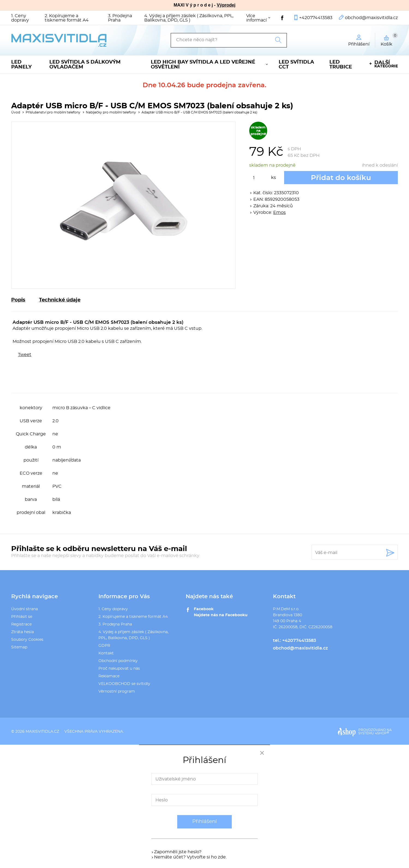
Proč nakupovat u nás (119, 669)
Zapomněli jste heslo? (178, 852)
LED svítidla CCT (296, 65)
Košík (389, 40)
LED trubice (341, 65)
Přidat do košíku (341, 178)
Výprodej (226, 5)
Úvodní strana (25, 609)
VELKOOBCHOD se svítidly (124, 684)
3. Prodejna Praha (120, 18)
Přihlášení (204, 822)
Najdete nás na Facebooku (221, 615)
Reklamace (109, 676)
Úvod (16, 112)
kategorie (386, 64)
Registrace (21, 624)
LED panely (21, 65)
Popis (18, 300)
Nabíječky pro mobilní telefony (111, 112)
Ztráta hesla (22, 632)
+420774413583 (316, 18)
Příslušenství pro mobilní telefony (53, 112)
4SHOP (382, 733)
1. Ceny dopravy (20, 18)
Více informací (256, 18)
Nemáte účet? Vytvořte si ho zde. (190, 857)
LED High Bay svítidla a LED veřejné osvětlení (203, 65)
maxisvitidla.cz (42, 732)
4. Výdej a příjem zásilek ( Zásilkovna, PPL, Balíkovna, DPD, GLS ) (189, 18)
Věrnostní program (117, 692)
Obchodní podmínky (118, 661)
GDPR (104, 646)
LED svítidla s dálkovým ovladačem (85, 65)
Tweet (25, 355)
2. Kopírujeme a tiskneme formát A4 (67, 18)
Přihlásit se (22, 617)
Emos (279, 212)
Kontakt (106, 653)
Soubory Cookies (27, 640)
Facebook (204, 609)
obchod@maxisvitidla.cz (371, 18)
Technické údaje (60, 300)
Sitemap (19, 647)
